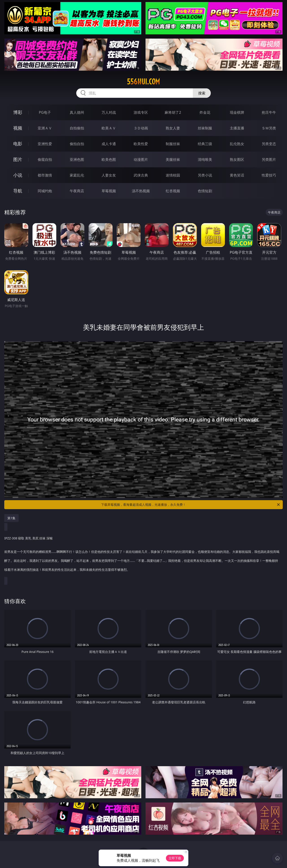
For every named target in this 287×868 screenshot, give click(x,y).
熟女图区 (237, 159)
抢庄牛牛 (269, 112)
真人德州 (77, 112)
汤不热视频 (141, 191)
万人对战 (109, 112)
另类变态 (269, 144)
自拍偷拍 (77, 128)
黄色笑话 (237, 175)
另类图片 (269, 159)
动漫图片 (141, 159)
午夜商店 (77, 191)
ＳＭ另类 (269, 128)
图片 (18, 159)
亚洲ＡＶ (45, 128)
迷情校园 (173, 175)
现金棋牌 (237, 112)
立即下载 (175, 858)
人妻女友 (109, 175)
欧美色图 (109, 159)
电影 (18, 144)
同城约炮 (45, 191)
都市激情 (45, 175)
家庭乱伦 (77, 175)
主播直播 (237, 128)
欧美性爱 (141, 144)
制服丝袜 (173, 144)
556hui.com (143, 82)
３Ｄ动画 (141, 128)
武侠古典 (141, 175)
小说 (18, 175)
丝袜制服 (205, 128)
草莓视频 (109, 191)
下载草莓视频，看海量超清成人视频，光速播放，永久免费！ (191, 505)
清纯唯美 (205, 159)
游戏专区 (141, 112)
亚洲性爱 (45, 144)
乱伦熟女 (237, 144)
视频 (18, 128)
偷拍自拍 (77, 144)
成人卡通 (109, 144)
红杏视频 (173, 191)
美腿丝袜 (173, 159)
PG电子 (45, 112)
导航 (18, 191)
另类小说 (205, 175)
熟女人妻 (173, 128)
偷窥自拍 (45, 159)
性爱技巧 (269, 175)
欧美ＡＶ (109, 128)
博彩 (18, 112)
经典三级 (205, 144)
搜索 (202, 93)
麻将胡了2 (173, 112)
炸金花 (205, 112)
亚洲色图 (77, 159)
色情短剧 (205, 191)
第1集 (11, 518)
